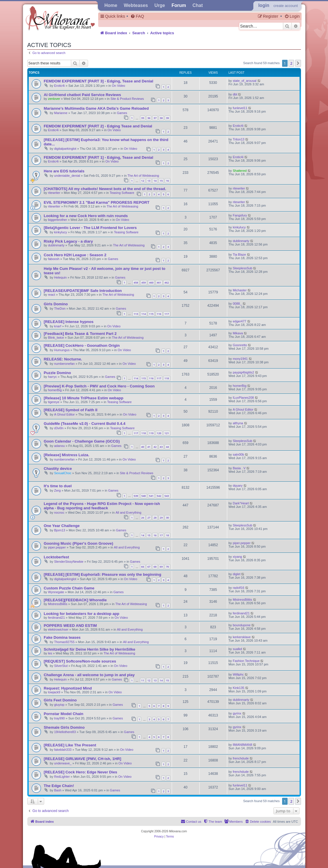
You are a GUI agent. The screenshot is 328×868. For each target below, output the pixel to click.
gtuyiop (59, 705)
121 (167, 433)
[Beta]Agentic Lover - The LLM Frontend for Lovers (90, 228)
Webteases (136, 5)
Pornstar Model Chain (64, 714)
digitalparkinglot (65, 149)
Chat (198, 5)
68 (155, 567)
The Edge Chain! (59, 786)
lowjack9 (54, 692)
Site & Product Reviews (127, 99)
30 (167, 518)
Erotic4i (59, 86)
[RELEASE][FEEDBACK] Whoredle (75, 600)
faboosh (54, 259)
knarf (58, 326)
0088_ (237, 304)
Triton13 (239, 139)
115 (151, 314)
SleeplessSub (242, 268)
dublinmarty (56, 245)
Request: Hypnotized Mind (68, 688)
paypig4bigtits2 (243, 372)
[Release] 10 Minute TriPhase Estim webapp (84, 398)
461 (159, 283)
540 (144, 496)
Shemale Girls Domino (64, 727)
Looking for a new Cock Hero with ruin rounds (86, 216)
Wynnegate (56, 592)
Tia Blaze (239, 255)
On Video (119, 86)
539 (136, 496)
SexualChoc (63, 473)
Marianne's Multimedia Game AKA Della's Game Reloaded (96, 108)
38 (161, 118)
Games (122, 113)
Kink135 (239, 688)
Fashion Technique (246, 661)
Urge (160, 5)
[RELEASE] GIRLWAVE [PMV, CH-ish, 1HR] (83, 759)
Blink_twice (56, 338)
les (50, 653)
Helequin (60, 277)
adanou (59, 446)
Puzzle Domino (58, 373)
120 (159, 433)
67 (149, 567)
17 (161, 535)
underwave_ (63, 763)
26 (143, 518)
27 (149, 518)
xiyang (237, 557)
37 (155, 118)
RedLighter (62, 777)
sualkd (237, 649)
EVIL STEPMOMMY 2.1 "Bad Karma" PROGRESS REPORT (97, 202)
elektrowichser (58, 629)
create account (286, 6)
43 (161, 447)
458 (136, 283)
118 (167, 378)
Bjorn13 (60, 530)
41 (149, 447)
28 (155, 518)
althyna (238, 423)
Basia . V (239, 468)
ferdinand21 (56, 618)
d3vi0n (59, 428)
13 (149, 181)
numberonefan (64, 364)
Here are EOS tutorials (64, 171)
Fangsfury (240, 215)
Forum (179, 5)
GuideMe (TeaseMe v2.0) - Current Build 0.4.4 (85, 424)
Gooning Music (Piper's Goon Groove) (79, 543)
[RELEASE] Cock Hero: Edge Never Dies (81, 772)
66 (143, 567)
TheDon (60, 308)
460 (151, 283)
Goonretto (240, 345)
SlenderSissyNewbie (69, 562)
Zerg (57, 490)
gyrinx (237, 713)
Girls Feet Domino (60, 700)
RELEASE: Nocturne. (63, 359)
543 (167, 496)
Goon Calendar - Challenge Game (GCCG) (82, 441)
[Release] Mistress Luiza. (67, 455)
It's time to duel (58, 486)
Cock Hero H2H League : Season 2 (75, 255)
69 (161, 567)
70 (167, 567)
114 (144, 314)
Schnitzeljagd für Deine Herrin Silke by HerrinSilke (90, 649)
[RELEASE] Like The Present (70, 745)
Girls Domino (56, 304)
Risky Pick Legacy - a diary (68, 241)
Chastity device (58, 469)
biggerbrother (57, 220)
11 (143, 680)
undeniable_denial (67, 176)
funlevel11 (240, 108)
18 (167, 535)
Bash (58, 790)
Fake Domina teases (62, 637)
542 (159, 496)
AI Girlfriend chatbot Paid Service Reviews (83, 95)
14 (155, 181)
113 (136, 314)
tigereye (54, 402)
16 (167, 181)
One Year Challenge (62, 526)
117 (167, 314)
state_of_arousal (244, 81)
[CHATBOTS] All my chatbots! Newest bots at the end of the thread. (105, 189)
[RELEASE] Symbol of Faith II (71, 410)
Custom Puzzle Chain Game (69, 588)
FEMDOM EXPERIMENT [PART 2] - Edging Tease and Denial (98, 126)
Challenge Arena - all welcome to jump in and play (89, 675)
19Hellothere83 (65, 732)
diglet (236, 574)
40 (143, 447)
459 (144, 283)
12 (143, 181)
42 (155, 447)
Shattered (240, 171)
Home (111, 5)
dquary (238, 486)
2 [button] (291, 63)
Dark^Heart (241, 503)
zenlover (54, 99)
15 (161, 181)
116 (159, 314)
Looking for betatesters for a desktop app (82, 614)
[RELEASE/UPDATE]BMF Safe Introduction (83, 291)
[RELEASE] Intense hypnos (69, 322)
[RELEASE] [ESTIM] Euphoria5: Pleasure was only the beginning (103, 574)
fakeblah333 (63, 750)
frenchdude (241, 758)
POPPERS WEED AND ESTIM (70, 626)
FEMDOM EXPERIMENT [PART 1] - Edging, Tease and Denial (99, 157)
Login (264, 5)
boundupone (242, 625)
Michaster (240, 290)
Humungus (62, 350)
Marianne (61, 113)
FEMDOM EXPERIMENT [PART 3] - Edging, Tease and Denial (99, 81)
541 (151, 496)
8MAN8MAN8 (242, 745)
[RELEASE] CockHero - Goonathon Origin (82, 345)
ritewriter (54, 193)
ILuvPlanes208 (243, 398)
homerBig (55, 390)
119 (151, 433)
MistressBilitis (58, 604)
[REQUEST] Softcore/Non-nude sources (80, 661)
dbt (235, 94)
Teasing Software (122, 193)
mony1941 (240, 359)
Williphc (238, 674)
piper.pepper (57, 547)
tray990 (59, 718)
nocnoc (59, 513)
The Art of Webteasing (143, 176)
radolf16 (239, 588)
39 (167, 118)
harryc (52, 377)
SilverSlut (61, 666)
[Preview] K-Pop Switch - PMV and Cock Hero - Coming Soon (99, 386)
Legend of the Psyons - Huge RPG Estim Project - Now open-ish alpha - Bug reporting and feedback (102, 506)
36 (149, 118)
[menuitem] (137, 16)
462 (167, 283)
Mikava (238, 333)
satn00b (238, 454)
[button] (298, 63)
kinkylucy (61, 232)
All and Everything (129, 513)
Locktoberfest (57, 557)
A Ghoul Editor (64, 414)
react (51, 295)
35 (143, 118)
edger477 (240, 321)
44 (167, 447)
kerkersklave (242, 637)
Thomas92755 (64, 642)
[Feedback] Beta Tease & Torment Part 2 (80, 334)
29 (161, 518)
